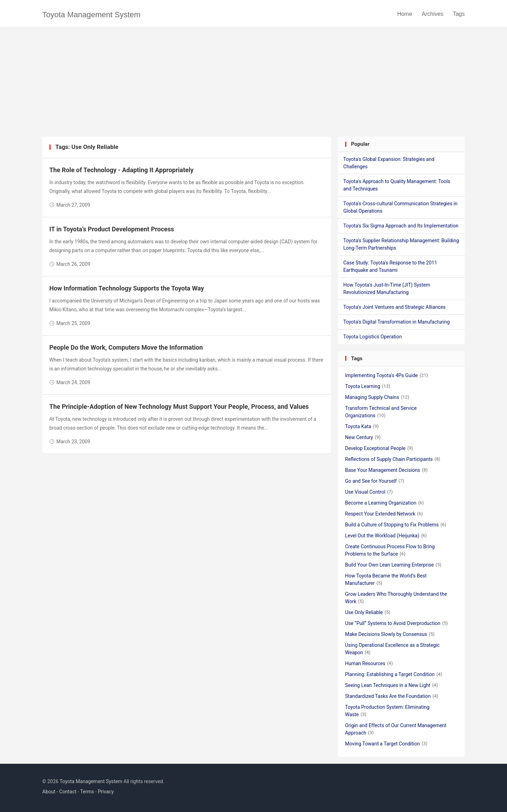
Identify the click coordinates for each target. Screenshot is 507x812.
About (49, 792)
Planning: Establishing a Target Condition (394, 674)
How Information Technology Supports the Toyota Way (127, 288)
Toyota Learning (368, 386)
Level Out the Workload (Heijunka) (386, 536)
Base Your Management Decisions (386, 470)
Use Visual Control (369, 492)
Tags (459, 14)
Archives (433, 14)
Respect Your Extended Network (384, 514)
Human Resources (369, 663)
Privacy (106, 792)
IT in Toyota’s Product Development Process (112, 229)
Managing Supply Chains (377, 397)
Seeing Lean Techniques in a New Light (392, 685)
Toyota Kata (362, 426)
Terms (87, 792)
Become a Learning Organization (384, 503)
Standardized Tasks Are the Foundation (392, 696)
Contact (68, 792)
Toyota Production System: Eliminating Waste (387, 711)
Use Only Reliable (368, 612)
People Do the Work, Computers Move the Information (126, 347)
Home (405, 14)
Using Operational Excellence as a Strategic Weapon (392, 649)
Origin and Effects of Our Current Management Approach (396, 729)
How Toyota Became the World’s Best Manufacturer (386, 579)
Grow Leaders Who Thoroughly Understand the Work (396, 598)
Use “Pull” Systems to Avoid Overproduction (396, 623)
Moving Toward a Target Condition (386, 744)
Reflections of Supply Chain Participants (393, 459)
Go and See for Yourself (375, 481)
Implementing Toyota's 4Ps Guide (386, 375)
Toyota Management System (91, 15)
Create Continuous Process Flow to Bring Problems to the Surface (390, 550)
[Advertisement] (254, 84)
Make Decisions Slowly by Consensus (390, 634)
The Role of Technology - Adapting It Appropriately (121, 170)
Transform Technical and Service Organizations (381, 412)
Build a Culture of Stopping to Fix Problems (396, 525)
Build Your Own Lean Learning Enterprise (393, 565)
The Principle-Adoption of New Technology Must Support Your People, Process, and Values (179, 407)
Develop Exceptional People (379, 448)
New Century (363, 437)
